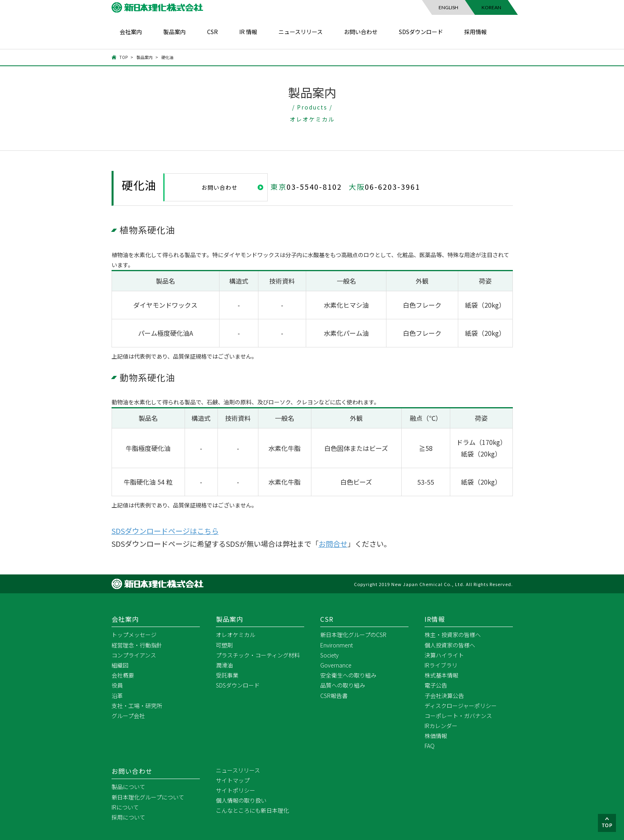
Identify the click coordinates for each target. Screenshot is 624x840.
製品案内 (175, 32)
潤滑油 (224, 665)
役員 (117, 685)
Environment (336, 645)
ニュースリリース (301, 32)
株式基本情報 (441, 675)
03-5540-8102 (314, 187)
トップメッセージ (134, 634)
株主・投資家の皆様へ (453, 634)
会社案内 (131, 32)
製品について (128, 787)
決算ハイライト (444, 655)
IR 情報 (248, 32)
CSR (212, 32)
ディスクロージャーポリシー (461, 705)
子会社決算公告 (444, 695)
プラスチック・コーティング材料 (258, 655)
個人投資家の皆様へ (450, 645)
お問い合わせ (361, 32)
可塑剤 (224, 645)
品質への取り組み (343, 685)
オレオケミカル (236, 634)
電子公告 (436, 685)
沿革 (117, 695)
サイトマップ (233, 780)
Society (329, 655)
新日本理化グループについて (148, 797)
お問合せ (333, 543)
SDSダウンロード (421, 32)
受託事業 (227, 675)
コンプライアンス (134, 655)
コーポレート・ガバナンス (458, 715)
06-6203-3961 (392, 187)
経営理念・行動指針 (137, 645)
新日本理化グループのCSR (353, 634)
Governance (336, 665)
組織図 (120, 665)
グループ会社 (128, 715)
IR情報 (435, 619)
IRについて (125, 807)
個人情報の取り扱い (241, 800)
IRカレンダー (441, 725)
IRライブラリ (441, 665)
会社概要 (123, 675)
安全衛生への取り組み (348, 675)
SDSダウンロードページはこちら (165, 530)
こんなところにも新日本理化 (252, 810)
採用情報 (476, 32)
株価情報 (436, 735)
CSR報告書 (334, 695)
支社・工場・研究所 (137, 705)
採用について (128, 817)
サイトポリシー (236, 790)
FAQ (430, 746)
